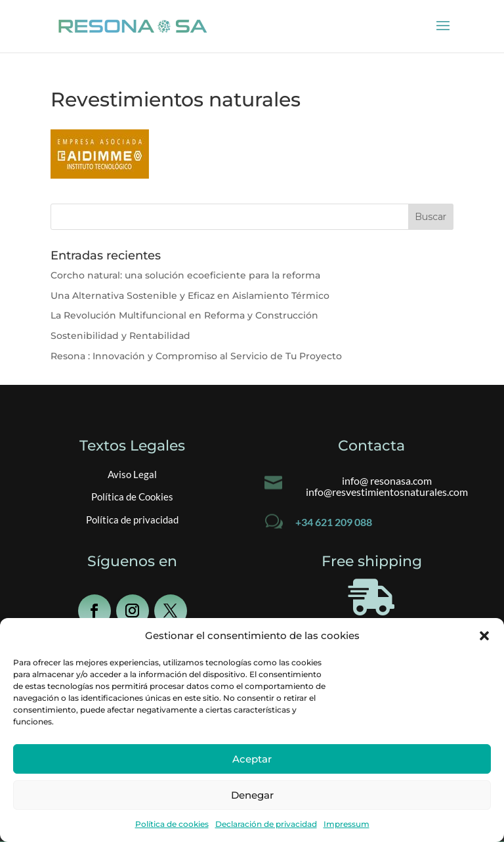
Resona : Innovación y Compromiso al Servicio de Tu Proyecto (196, 356)
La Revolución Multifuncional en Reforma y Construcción (184, 315)
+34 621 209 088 (334, 522)
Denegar (252, 795)
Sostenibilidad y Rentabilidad (120, 336)
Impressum (346, 824)
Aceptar (252, 759)
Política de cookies (172, 824)
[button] (484, 636)
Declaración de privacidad (266, 824)
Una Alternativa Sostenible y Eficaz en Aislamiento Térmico (190, 296)
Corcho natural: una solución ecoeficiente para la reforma (185, 275)
